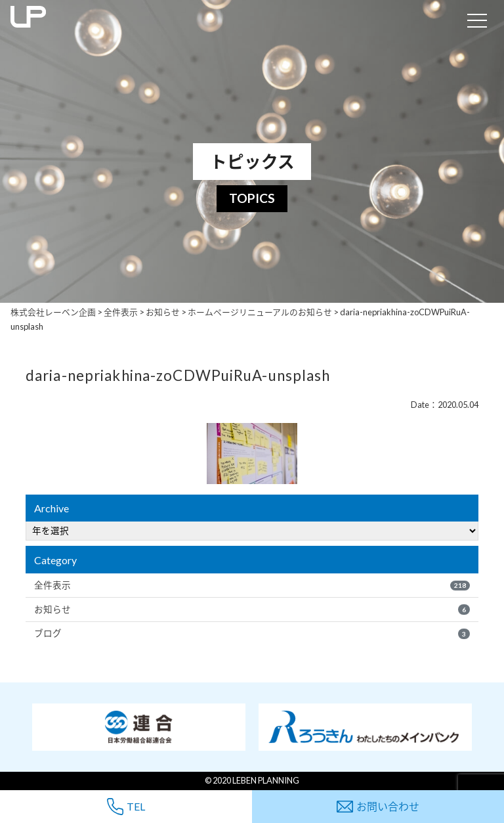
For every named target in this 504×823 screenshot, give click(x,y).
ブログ (252, 633)
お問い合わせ (378, 806)
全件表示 (252, 585)
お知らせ (252, 610)
